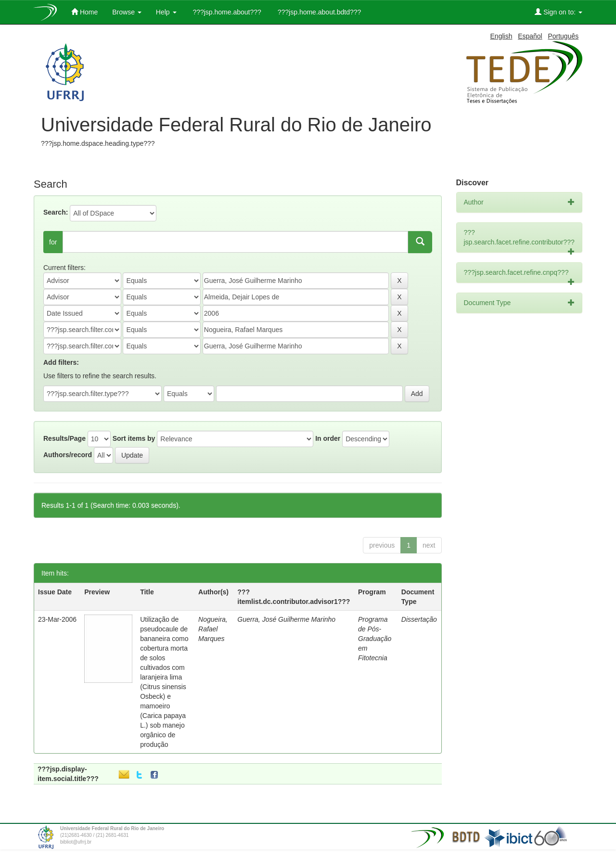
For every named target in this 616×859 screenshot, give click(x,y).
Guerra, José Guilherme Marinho (286, 619)
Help (166, 12)
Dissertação (419, 619)
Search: (56, 212)
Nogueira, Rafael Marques (213, 629)
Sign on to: (558, 12)
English (501, 36)
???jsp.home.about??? (226, 12)
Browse (127, 12)
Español (530, 36)
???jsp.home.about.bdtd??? (318, 12)
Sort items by (134, 438)
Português (563, 36)
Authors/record (68, 455)
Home (84, 12)
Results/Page (64, 438)
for (53, 242)
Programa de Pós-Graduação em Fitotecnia (375, 639)
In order (328, 438)
